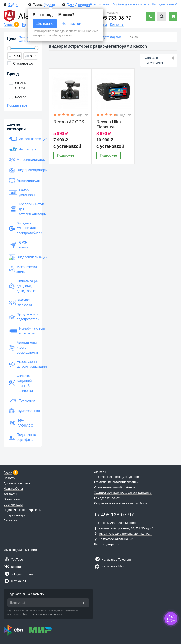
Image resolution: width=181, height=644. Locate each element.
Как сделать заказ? (165, 4)
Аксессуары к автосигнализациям (23, 364)
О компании (12, 499)
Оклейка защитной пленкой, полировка (21, 383)
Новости (9, 478)
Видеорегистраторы (23, 170)
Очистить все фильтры (27, 39)
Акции (9, 25)
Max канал (15, 581)
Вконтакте (14, 567)
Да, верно (45, 23)
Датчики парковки (20, 303)
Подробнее (66, 155)
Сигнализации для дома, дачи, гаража (23, 286)
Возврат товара (15, 515)
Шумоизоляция (23, 411)
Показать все (17, 105)
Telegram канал (18, 574)
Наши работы (13, 489)
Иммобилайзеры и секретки (23, 331)
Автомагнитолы (23, 180)
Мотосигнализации (23, 160)
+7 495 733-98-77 (111, 18)
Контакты (117, 25)
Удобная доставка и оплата (131, 4)
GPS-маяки (19, 245)
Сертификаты (13, 505)
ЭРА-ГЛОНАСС (21, 423)
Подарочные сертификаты (93, 4)
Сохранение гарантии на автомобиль (121, 503)
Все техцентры (105, 544)
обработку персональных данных (42, 614)
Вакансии (10, 520)
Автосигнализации (23, 139)
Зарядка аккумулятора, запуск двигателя (123, 493)
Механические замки (23, 269)
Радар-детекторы (22, 192)
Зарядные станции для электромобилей (23, 228)
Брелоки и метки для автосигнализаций (23, 209)
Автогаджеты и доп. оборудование (23, 347)
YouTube (13, 559)
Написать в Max (109, 566)
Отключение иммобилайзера (115, 487)
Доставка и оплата (17, 483)
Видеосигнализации (23, 257)
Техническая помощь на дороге (116, 477)
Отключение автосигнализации (116, 482)
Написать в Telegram (112, 559)
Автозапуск (23, 149)
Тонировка (22, 400)
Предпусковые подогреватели (23, 317)
